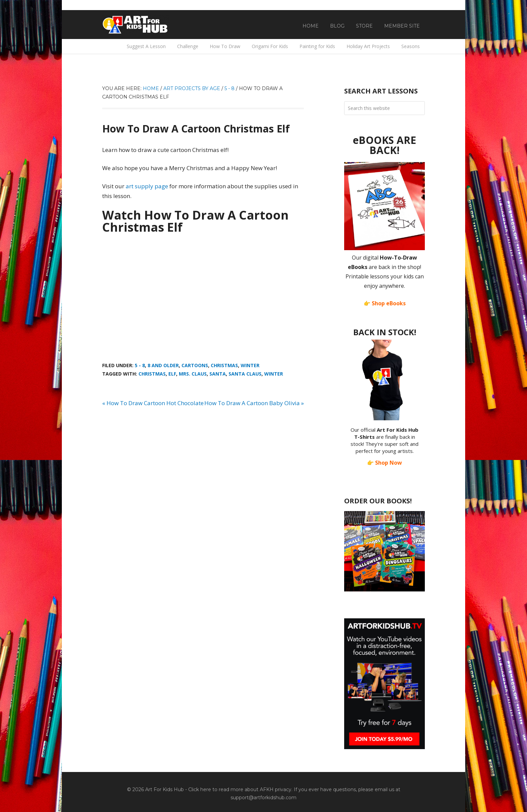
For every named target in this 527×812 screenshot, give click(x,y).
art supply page (147, 186)
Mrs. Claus (193, 374)
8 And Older (163, 365)
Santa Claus (245, 374)
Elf (172, 374)
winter (274, 374)
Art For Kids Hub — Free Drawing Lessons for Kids (136, 25)
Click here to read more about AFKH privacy (240, 789)
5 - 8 (140, 365)
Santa (218, 374)
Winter (250, 365)
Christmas (224, 365)
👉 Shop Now (384, 463)
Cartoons (195, 365)
